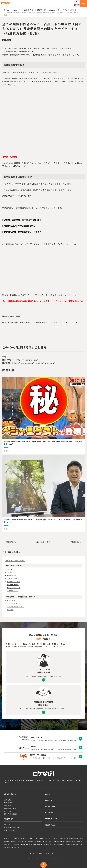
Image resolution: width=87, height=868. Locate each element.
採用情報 (40, 853)
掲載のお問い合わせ (51, 819)
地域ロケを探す (8, 803)
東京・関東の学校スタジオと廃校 (59, 841)
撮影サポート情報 (13, 582)
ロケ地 (9, 569)
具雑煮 (17, 163)
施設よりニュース (13, 588)
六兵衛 (57, 163)
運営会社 (33, 853)
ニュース (17, 10)
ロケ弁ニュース (13, 591)
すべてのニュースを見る (15, 560)
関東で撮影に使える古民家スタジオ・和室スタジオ (50, 838)
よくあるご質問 (50, 806)
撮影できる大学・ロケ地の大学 (12, 838)
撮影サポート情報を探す (11, 814)
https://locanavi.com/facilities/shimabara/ (33, 363)
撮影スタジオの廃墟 (31, 845)
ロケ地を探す (7, 800)
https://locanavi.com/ (27, 360)
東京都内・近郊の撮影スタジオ (45, 845)
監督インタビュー (9, 825)
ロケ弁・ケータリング (15, 607)
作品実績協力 (12, 603)
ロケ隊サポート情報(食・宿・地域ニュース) (41, 10)
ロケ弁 (9, 572)
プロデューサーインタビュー (12, 828)
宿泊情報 (10, 610)
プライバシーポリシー (51, 853)
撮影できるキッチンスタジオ (28, 838)
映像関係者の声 (13, 585)
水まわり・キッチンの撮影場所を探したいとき (37, 841)
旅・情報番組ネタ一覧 (10, 808)
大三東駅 (66, 184)
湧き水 (33, 78)
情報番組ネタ (12, 575)
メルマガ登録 (49, 813)
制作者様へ (48, 800)
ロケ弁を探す (7, 806)
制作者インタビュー (9, 830)
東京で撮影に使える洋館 (70, 838)
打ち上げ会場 (12, 578)
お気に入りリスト (51, 825)
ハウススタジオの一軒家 (19, 845)
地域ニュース (12, 600)
